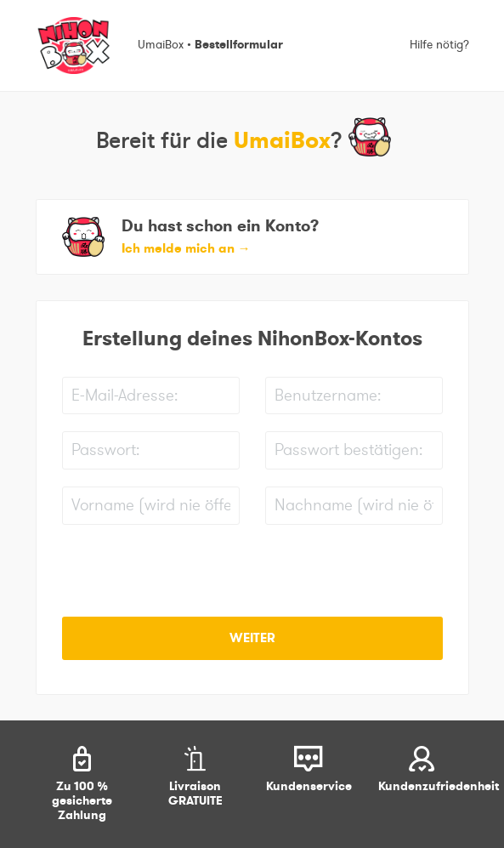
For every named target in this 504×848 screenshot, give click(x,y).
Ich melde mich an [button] (186, 248)
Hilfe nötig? (439, 46)
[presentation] (191, 575)
